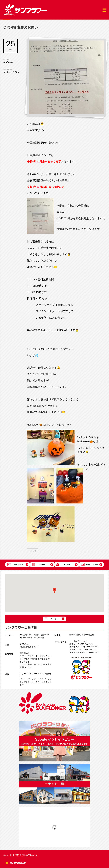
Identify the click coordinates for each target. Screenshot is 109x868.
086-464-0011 (84, 647)
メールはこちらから (78, 641)
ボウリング (25, 679)
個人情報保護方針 (18, 863)
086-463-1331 (83, 650)
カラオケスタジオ (44, 682)
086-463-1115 (85, 652)
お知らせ (32, 551)
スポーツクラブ (39, 679)
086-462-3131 (81, 644)
